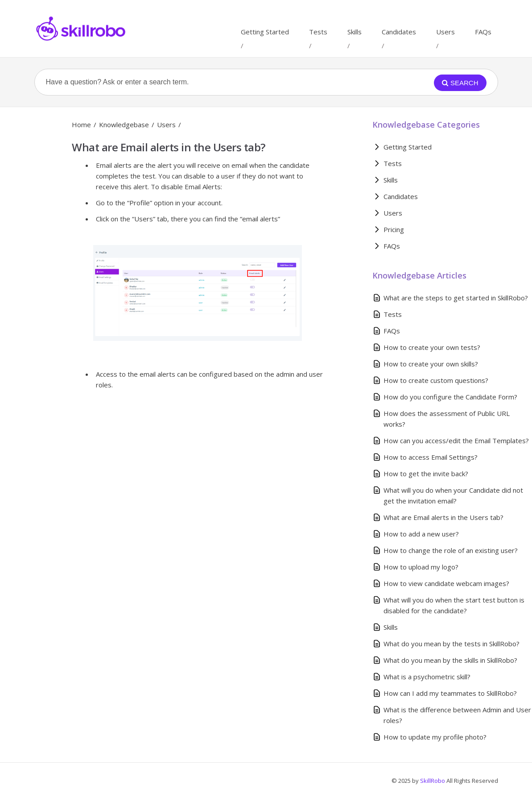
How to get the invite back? (426, 474)
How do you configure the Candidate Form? (450, 397)
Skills (355, 32)
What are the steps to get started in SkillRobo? (456, 298)
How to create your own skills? (431, 364)
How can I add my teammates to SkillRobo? (450, 693)
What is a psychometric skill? (427, 677)
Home (81, 125)
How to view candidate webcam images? (446, 583)
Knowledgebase (124, 125)
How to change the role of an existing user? (451, 550)
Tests (318, 32)
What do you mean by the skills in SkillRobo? (450, 660)
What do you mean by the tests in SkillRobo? (452, 644)
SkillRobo (433, 781)
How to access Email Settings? (431, 457)
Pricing (394, 229)
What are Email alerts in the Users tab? (443, 517)
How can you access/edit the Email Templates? (456, 441)
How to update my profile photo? (435, 737)
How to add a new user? (421, 534)
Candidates (399, 32)
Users (445, 32)
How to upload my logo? (421, 567)
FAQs (483, 32)
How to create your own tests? (432, 347)
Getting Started (265, 32)
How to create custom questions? (436, 380)
